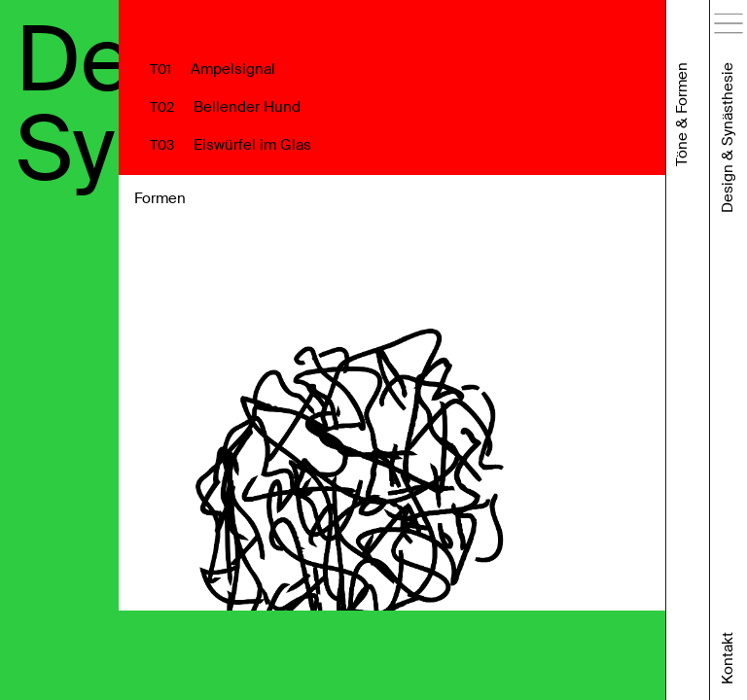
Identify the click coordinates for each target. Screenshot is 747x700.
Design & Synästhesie (728, 138)
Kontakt (728, 658)
